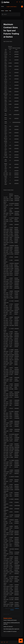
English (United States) (12, 7)
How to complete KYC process (10, 631)
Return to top (7, 614)
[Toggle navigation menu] (22, 7)
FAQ (10, 11)
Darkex (3, 11)
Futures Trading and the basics (10, 620)
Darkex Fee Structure (8, 627)
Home (2, 6)
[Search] (11, 14)
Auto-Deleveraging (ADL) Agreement (11, 629)
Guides (7, 11)
